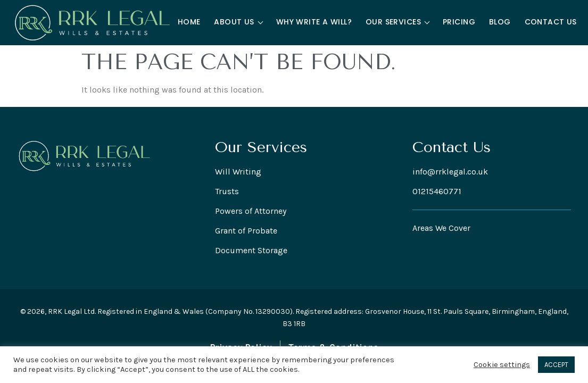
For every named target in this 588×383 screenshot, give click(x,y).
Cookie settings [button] (502, 365)
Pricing (459, 22)
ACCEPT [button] (556, 365)
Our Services (397, 22)
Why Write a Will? (314, 22)
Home (189, 22)
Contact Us (551, 22)
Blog (500, 22)
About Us (238, 22)
